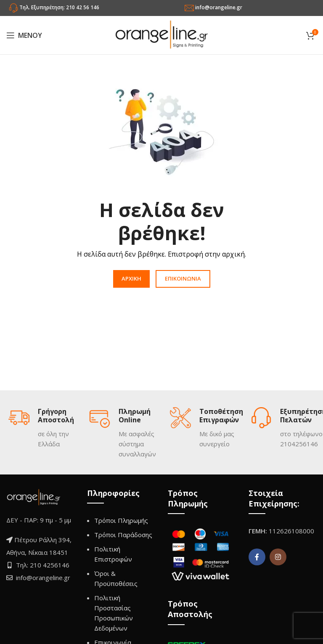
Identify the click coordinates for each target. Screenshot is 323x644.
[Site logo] (161, 34)
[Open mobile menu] (24, 35)
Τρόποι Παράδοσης (123, 535)
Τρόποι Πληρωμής (121, 520)
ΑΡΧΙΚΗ (131, 278)
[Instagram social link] (278, 557)
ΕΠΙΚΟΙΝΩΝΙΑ (183, 278)
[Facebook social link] (257, 557)
